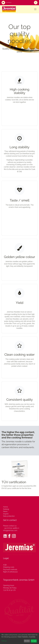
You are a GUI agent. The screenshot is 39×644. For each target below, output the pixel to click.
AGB (5, 565)
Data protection (9, 516)
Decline (27, 641)
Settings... (4, 641)
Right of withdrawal (10, 572)
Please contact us (10, 526)
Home (5, 507)
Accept (34, 641)
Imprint (6, 514)
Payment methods (10, 570)
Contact (6, 2)
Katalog (6, 509)
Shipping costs (9, 567)
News (5, 511)
